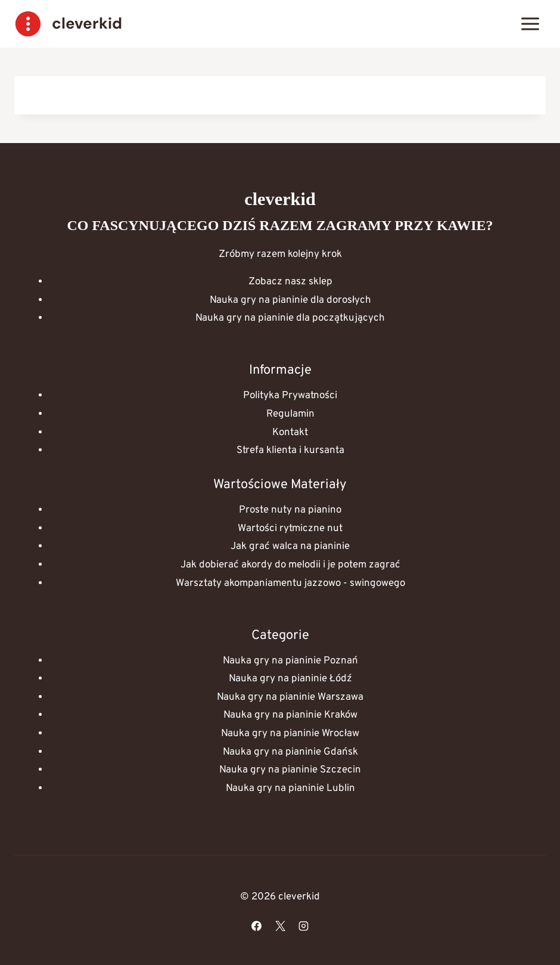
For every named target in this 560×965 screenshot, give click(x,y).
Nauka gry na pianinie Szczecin (290, 770)
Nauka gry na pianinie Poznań (290, 661)
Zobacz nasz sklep (290, 282)
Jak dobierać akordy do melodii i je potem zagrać (290, 565)
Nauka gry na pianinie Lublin (290, 789)
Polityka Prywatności (290, 396)
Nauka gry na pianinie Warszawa (290, 697)
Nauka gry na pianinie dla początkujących (290, 318)
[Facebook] (257, 926)
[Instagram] (303, 926)
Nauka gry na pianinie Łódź (290, 679)
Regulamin (290, 414)
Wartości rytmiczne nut (290, 529)
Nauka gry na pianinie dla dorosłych (290, 300)
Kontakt (290, 433)
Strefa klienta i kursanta (290, 451)
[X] (280, 926)
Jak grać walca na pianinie (290, 547)
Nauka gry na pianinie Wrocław (290, 734)
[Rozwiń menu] (530, 24)
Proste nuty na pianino (290, 510)
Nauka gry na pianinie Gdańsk (290, 752)
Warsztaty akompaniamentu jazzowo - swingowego (290, 584)
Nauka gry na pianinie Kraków (290, 715)
